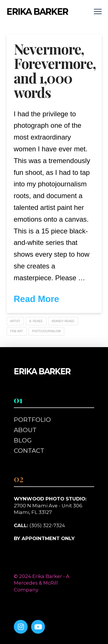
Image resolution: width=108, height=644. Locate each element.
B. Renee (36, 321)
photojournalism (46, 331)
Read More (37, 299)
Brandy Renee (63, 321)
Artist (15, 321)
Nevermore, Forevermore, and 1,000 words (55, 70)
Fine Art (17, 331)
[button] (98, 12)
